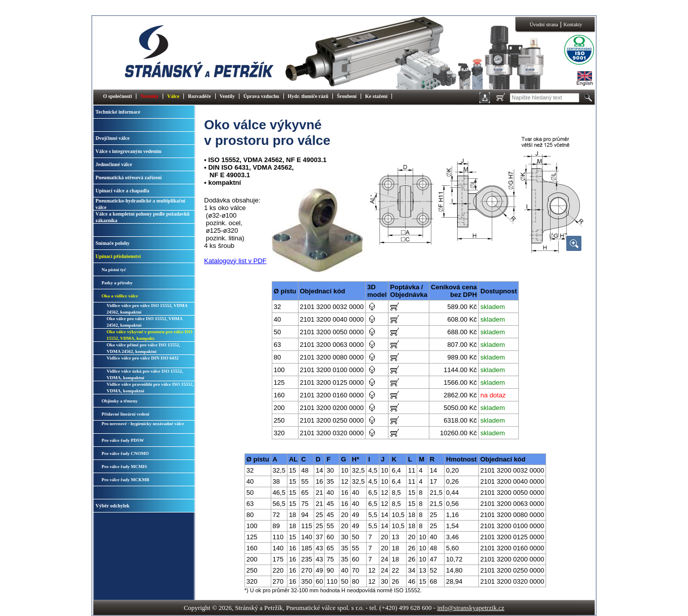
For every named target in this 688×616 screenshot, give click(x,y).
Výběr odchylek (112, 506)
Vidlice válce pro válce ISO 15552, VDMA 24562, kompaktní (147, 309)
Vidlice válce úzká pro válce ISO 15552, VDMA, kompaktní (145, 374)
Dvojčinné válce (113, 138)
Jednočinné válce (114, 164)
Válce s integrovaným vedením (129, 151)
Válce (173, 96)
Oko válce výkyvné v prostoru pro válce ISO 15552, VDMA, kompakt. (150, 335)
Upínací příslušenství (118, 256)
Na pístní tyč (114, 270)
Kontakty (573, 24)
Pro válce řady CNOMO (125, 453)
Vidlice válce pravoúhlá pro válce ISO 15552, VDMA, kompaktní (150, 388)
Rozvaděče (200, 96)
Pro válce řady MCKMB (126, 480)
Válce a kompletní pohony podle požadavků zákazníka (142, 217)
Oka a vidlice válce (120, 296)
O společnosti (117, 96)
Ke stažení (376, 96)
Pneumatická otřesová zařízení (129, 177)
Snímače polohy (113, 243)
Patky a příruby (117, 283)
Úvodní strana (544, 24)
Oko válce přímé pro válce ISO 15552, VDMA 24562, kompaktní (143, 348)
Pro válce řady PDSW (123, 440)
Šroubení (347, 96)
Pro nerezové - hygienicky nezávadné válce (143, 424)
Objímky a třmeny (120, 401)
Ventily (227, 96)
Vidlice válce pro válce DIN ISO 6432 (143, 358)
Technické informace (118, 112)
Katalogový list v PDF (235, 261)
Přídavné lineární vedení (126, 414)
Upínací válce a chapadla (122, 191)
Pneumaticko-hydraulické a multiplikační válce (140, 204)
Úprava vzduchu (261, 96)
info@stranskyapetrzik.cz (471, 608)
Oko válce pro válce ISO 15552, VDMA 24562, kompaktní (144, 322)
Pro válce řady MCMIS (124, 467)
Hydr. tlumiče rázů (308, 96)
